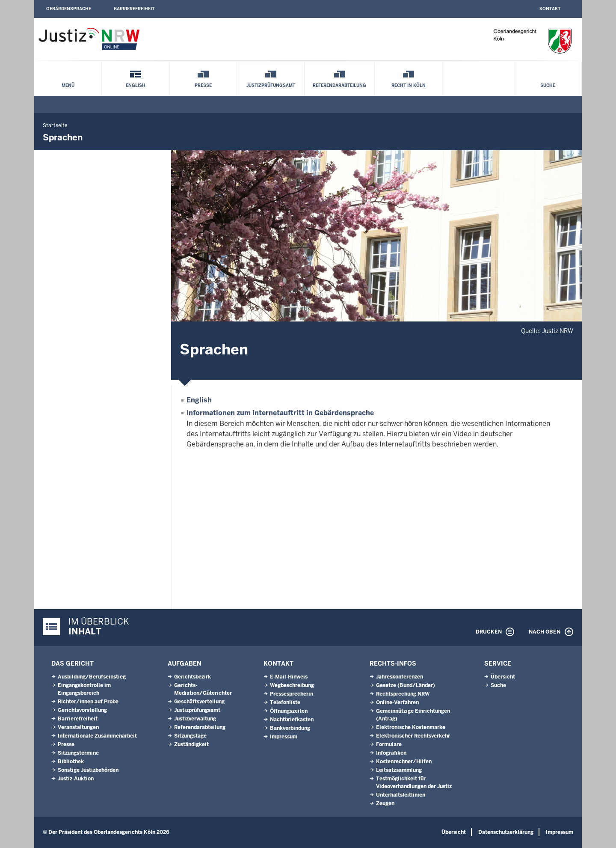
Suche (548, 85)
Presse (203, 85)
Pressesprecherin (292, 694)
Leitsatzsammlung (399, 770)
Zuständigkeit (191, 744)
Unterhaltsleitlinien (401, 795)
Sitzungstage (190, 736)
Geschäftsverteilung (199, 702)
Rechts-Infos (393, 664)
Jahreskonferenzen (400, 677)
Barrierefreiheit (134, 9)
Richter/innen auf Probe (88, 702)
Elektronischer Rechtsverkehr (413, 736)
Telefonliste (285, 702)
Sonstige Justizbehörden (88, 770)
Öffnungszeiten (289, 711)
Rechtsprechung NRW (403, 694)
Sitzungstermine (78, 753)
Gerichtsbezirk (192, 677)
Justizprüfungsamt (271, 85)
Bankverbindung (290, 728)
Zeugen (385, 803)
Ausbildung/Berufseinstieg (92, 677)
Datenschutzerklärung (506, 832)
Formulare (389, 744)
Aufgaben (185, 664)
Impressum (284, 737)
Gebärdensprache (69, 9)
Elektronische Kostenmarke (411, 727)
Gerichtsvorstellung (82, 710)
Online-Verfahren (397, 702)
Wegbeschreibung (292, 685)
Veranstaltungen (78, 727)
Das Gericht (73, 664)
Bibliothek (71, 762)
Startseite (55, 125)
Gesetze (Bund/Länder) (406, 685)
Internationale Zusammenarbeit (97, 736)
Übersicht (503, 677)
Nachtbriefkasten (292, 720)
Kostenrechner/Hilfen (404, 762)
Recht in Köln (409, 85)
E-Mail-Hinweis (289, 677)
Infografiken (391, 753)
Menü (68, 85)
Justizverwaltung (195, 719)
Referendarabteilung (339, 85)
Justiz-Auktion (76, 779)
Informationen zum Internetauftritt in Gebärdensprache (280, 413)
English (136, 85)
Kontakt (550, 9)
